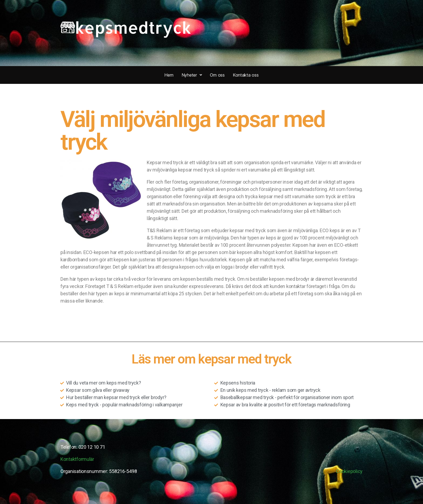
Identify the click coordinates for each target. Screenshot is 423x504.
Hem (169, 75)
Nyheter (192, 75)
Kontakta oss (246, 75)
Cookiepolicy (349, 471)
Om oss (217, 75)
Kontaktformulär (77, 459)
